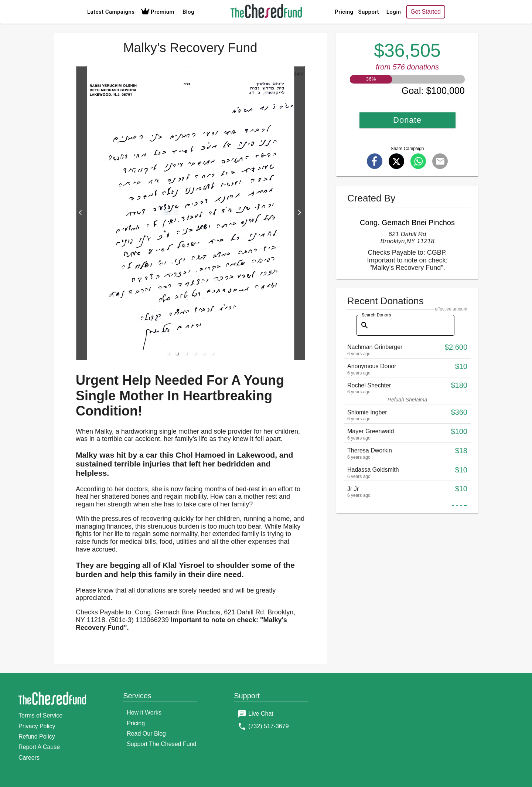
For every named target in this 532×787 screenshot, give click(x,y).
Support (368, 12)
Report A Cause (39, 747)
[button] (168, 353)
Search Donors (376, 315)
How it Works (144, 713)
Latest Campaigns (111, 12)
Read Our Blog (146, 734)
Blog (188, 12)
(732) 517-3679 (268, 726)
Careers (29, 758)
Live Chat (261, 714)
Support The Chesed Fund (161, 744)
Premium (157, 12)
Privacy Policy (37, 726)
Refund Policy (37, 737)
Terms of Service (40, 715)
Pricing (344, 12)
